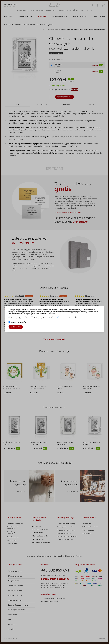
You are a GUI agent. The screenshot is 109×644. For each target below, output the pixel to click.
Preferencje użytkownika (44, 318)
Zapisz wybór (16, 327)
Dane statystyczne (19, 322)
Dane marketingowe (69, 318)
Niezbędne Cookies (19, 318)
